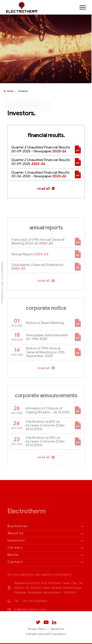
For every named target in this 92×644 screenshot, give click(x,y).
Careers (15, 558)
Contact (15, 573)
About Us (16, 544)
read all (44, 189)
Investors (23, 91)
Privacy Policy (37, 629)
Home (8, 91)
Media (13, 566)
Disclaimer (57, 629)
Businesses (18, 537)
